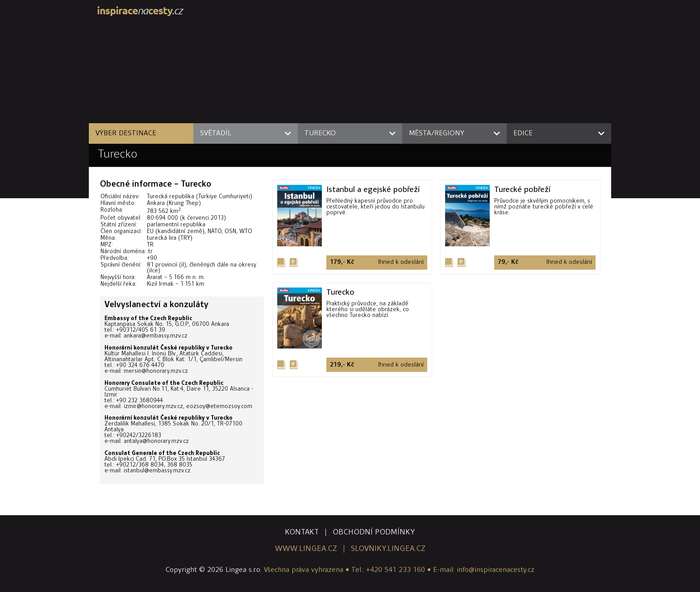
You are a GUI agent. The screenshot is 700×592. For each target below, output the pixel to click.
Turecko (118, 155)
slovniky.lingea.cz (388, 549)
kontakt (302, 532)
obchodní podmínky (374, 532)
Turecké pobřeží (522, 189)
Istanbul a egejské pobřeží (373, 189)
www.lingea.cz (306, 549)
